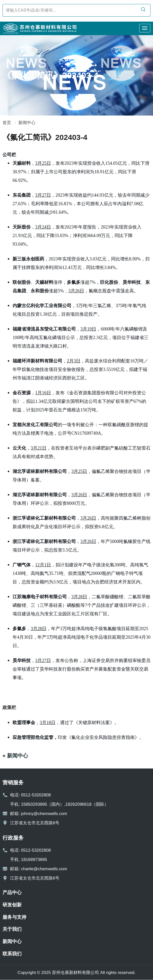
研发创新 (12, 905)
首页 (7, 123)
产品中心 (12, 892)
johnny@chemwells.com (44, 814)
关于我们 (12, 929)
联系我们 (12, 954)
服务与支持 (14, 917)
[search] (143, 10)
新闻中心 (27, 123)
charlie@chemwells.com (44, 869)
